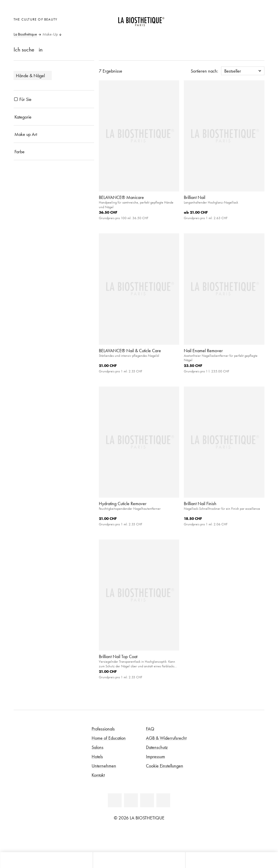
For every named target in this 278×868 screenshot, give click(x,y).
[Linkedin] (115, 800)
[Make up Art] (54, 134)
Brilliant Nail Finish (200, 503)
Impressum (155, 756)
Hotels (97, 756)
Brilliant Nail (194, 197)
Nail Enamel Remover (203, 350)
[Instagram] (163, 800)
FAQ (150, 729)
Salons (98, 747)
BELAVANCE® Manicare (121, 197)
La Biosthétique (25, 34)
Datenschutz (157, 747)
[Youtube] (147, 800)
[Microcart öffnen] (258, 19)
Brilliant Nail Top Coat (118, 656)
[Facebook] (131, 800)
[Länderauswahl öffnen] (230, 19)
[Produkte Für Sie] (16, 99)
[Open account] (244, 19)
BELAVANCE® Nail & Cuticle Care (130, 350)
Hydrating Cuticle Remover (123, 503)
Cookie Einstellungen (165, 766)
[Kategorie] (54, 117)
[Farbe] (54, 152)
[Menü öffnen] (139, 860)
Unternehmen (104, 766)
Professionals (103, 729)
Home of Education (109, 738)
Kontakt (98, 775)
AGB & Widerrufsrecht (166, 738)
